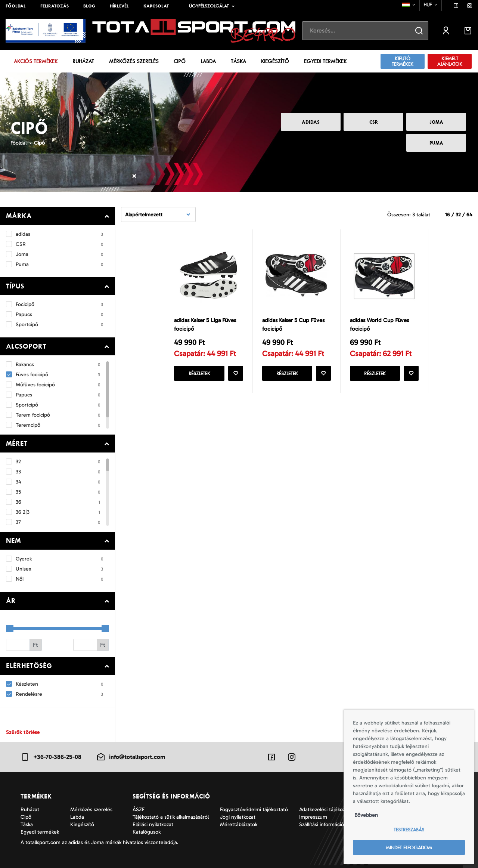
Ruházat (83, 61)
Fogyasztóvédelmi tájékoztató (254, 810)
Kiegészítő (275, 61)
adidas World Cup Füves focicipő (379, 325)
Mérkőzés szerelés (134, 61)
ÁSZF (139, 810)
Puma (436, 143)
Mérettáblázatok (239, 824)
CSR (374, 122)
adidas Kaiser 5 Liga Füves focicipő (205, 325)
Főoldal (16, 6)
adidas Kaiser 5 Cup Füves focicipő (293, 325)
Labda (208, 61)
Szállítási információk (323, 824)
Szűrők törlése (23, 732)
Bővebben (366, 815)
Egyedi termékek (325, 61)
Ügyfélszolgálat (209, 6)
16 (448, 215)
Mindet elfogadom (409, 848)
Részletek (199, 373)
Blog (89, 6)
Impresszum (313, 817)
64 (469, 215)
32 (458, 215)
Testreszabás (409, 830)
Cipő (180, 61)
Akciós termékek (36, 61)
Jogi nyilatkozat (238, 817)
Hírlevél (119, 6)
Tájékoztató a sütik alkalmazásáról (171, 817)
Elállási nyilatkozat (153, 824)
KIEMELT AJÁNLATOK (450, 61)
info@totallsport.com (131, 757)
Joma (436, 122)
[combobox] (409, 5)
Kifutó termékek (403, 61)
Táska (238, 61)
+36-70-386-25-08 (51, 757)
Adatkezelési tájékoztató (327, 810)
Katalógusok (147, 832)
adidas (311, 122)
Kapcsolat (156, 6)
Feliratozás (55, 6)
